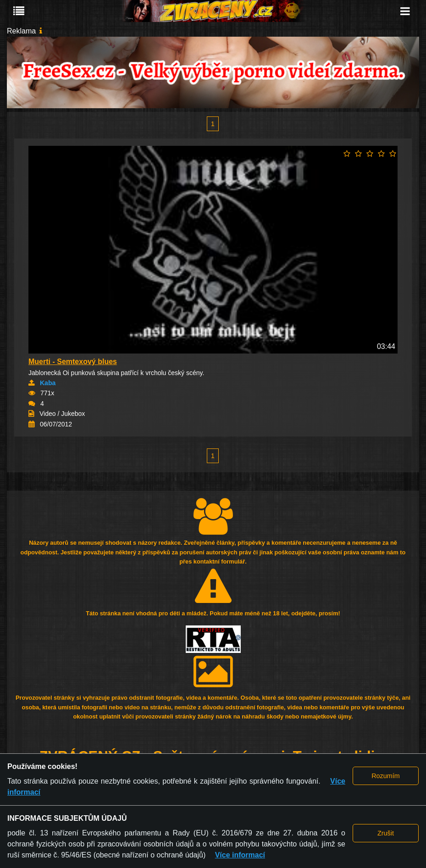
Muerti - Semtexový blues (73, 362)
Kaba (48, 383)
